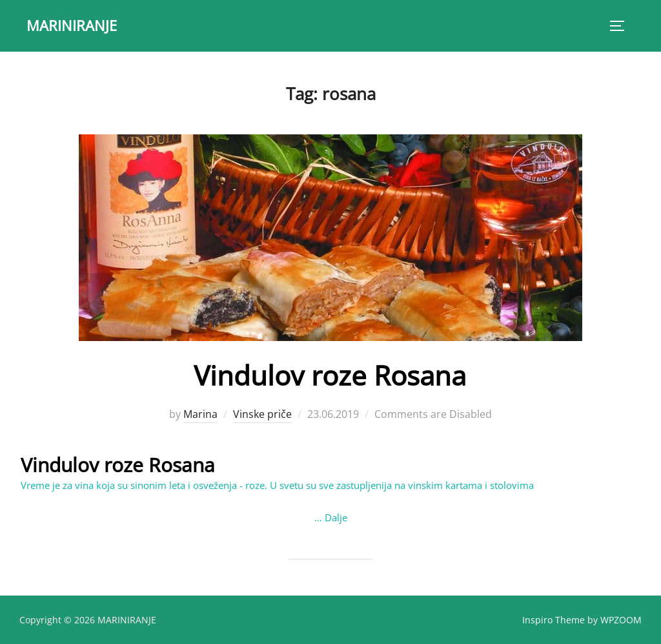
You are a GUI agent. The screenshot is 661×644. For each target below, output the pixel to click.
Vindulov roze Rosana (330, 375)
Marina (200, 414)
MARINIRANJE (72, 25)
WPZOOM (621, 619)
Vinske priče (262, 414)
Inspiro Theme (554, 619)
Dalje (336, 517)
